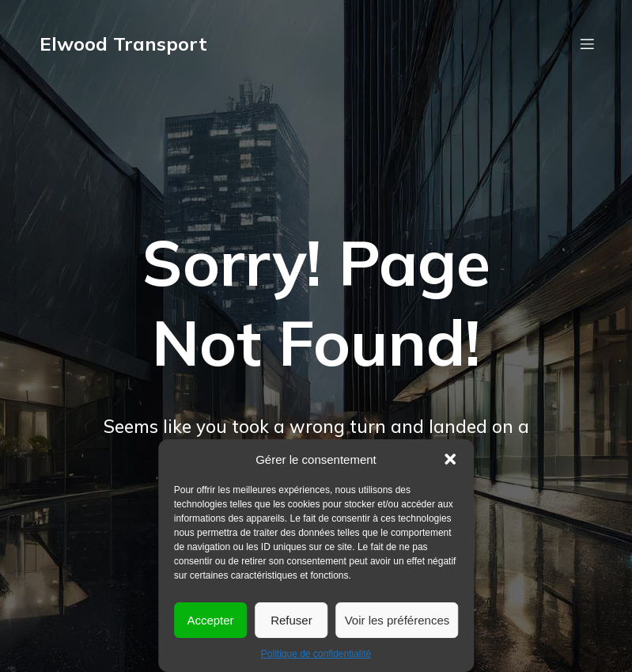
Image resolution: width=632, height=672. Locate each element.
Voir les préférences (397, 620)
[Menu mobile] (588, 44)
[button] (450, 459)
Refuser (291, 620)
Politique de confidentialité (316, 654)
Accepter (210, 620)
